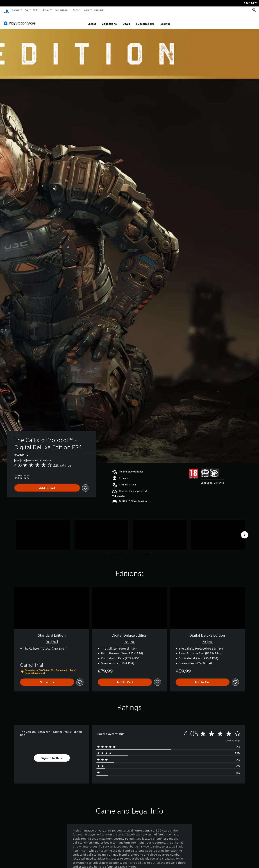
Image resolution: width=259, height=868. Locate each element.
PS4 (35, 10)
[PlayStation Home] (7, 10)
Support (99, 10)
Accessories (61, 10)
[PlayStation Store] (21, 20)
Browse (165, 20)
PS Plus (46, 10)
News (76, 10)
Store (87, 10)
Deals (126, 20)
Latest (92, 20)
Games (16, 10)
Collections (109, 20)
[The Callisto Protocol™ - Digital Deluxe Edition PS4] (43, 532)
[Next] (245, 531)
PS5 (26, 10)
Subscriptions (145, 20)
